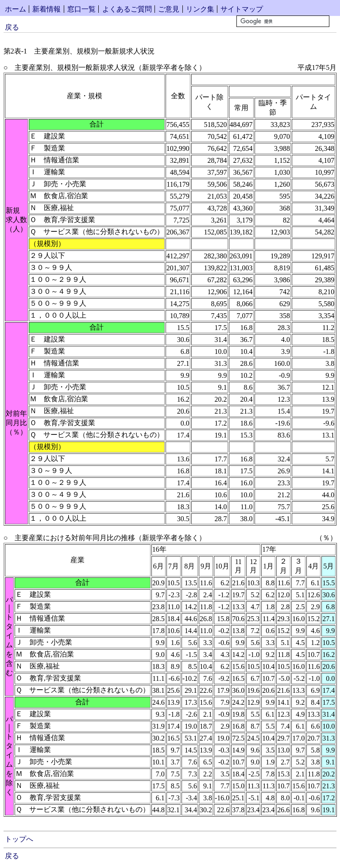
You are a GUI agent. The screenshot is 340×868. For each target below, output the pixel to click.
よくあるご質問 (127, 9)
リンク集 (200, 9)
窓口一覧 (81, 9)
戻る (12, 27)
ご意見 (169, 9)
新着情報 (46, 9)
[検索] (283, 21)
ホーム (15, 9)
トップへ (19, 839)
